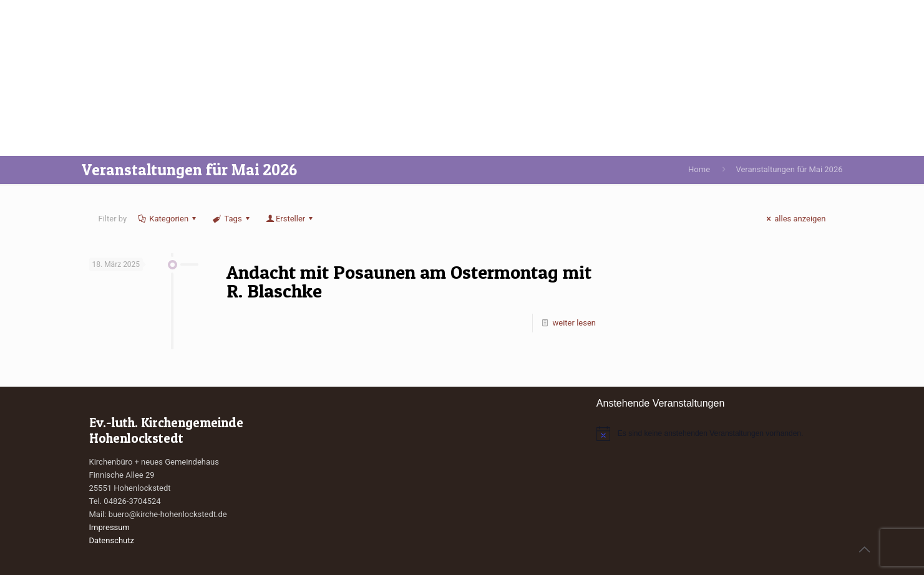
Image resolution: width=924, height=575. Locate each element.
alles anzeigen (794, 219)
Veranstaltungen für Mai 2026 (789, 169)
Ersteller (291, 219)
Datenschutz (112, 540)
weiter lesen (574, 323)
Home (699, 169)
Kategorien (168, 219)
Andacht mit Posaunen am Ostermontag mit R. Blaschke (409, 281)
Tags (232, 219)
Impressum (109, 527)
